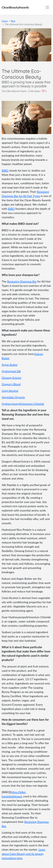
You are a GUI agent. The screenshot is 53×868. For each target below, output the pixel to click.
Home (5, 21)
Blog (13, 21)
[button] (44, 91)
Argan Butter (10, 365)
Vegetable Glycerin (13, 397)
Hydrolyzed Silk (11, 371)
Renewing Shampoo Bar (22, 281)
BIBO (5, 170)
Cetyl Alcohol (10, 391)
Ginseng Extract (12, 378)
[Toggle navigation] (47, 7)
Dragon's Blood (11, 384)
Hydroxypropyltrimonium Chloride (23, 404)
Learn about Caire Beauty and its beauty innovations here (24, 854)
